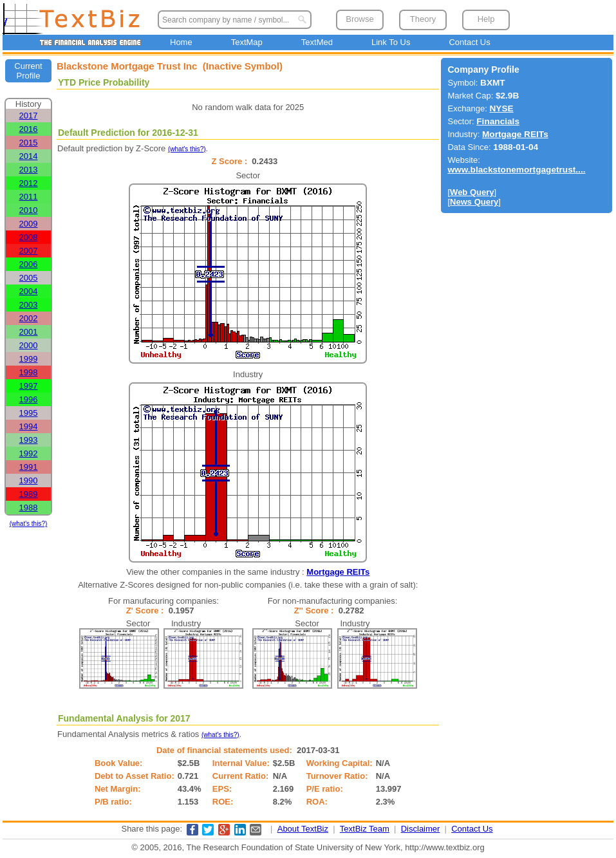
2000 (29, 345)
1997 (29, 386)
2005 (29, 278)
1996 (29, 399)
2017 (29, 116)
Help (486, 19)
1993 (29, 440)
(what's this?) (29, 524)
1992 (29, 453)
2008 (29, 237)
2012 (29, 183)
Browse (359, 19)
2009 (29, 224)
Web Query (472, 192)
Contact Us (469, 42)
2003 (29, 305)
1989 (29, 494)
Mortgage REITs (338, 572)
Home (181, 42)
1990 (29, 480)
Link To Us (391, 42)
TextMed (317, 42)
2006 (29, 264)
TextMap (247, 42)
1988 (29, 508)
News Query (474, 202)
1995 (29, 413)
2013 (29, 170)
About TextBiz (303, 829)
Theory (423, 19)
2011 (29, 197)
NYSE (502, 108)
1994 (29, 426)
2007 (29, 251)
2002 (29, 318)
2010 (29, 210)
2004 (29, 291)
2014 (29, 156)
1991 (29, 467)
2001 (29, 332)
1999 (29, 359)
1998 (29, 372)
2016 (29, 129)
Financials (498, 121)
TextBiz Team (365, 829)
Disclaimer (421, 829)
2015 (29, 143)
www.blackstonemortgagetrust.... (516, 170)
